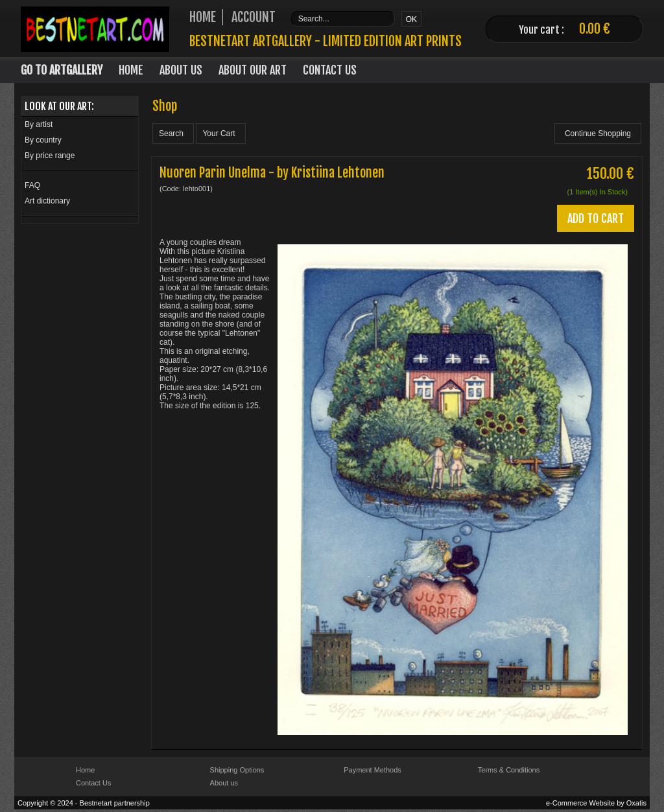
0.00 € (595, 29)
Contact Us (330, 70)
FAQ (32, 185)
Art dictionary (47, 201)
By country (43, 140)
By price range (50, 156)
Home (131, 70)
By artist (39, 124)
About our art (253, 70)
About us (224, 783)
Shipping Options (237, 770)
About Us (181, 70)
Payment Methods (373, 770)
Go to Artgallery (62, 70)
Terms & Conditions (509, 770)
